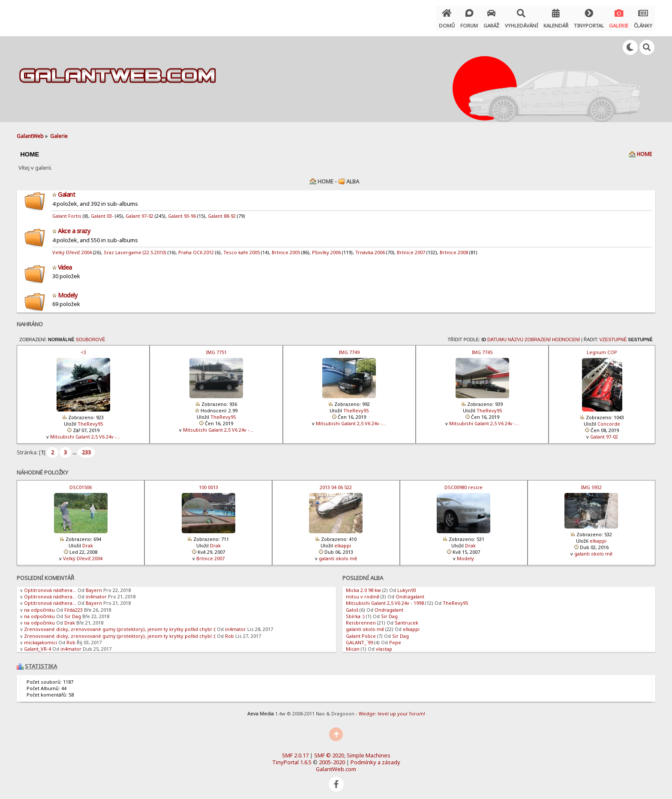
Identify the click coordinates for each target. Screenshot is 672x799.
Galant (66, 191)
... (75, 448)
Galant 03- (102, 212)
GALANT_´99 (359, 639)
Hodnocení (566, 336)
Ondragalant (410, 593)
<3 (83, 349)
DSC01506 (81, 484)
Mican (353, 645)
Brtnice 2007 (411, 248)
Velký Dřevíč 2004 (72, 248)
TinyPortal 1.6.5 (292, 759)
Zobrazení (538, 336)
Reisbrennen (361, 619)
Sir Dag (73, 613)
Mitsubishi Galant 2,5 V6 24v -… (85, 433)
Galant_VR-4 (37, 645)
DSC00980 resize (463, 484)
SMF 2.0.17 (295, 752)
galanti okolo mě (338, 555)
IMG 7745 (482, 349)
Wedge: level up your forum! (392, 710)
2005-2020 (332, 759)
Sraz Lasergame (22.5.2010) (135, 248)
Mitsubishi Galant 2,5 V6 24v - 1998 (385, 599)
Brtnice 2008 (454, 248)
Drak (88, 542)
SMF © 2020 (329, 752)
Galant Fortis (67, 212)
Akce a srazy (74, 227)
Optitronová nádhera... (50, 587)
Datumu (497, 336)
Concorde (609, 420)
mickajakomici (40, 639)
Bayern (94, 587)
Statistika (41, 663)
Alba (353, 178)
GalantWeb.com (336, 766)
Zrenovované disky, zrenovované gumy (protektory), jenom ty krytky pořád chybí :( (120, 626)
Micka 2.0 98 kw (363, 587)
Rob (229, 632)
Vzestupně (613, 336)
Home (644, 151)
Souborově (91, 336)
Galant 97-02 (139, 212)
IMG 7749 (349, 349)
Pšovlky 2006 (326, 248)
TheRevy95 (90, 420)
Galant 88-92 (222, 212)
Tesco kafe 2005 (241, 248)
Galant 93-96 (182, 212)
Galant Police (361, 632)
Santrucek (406, 619)
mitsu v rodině (363, 593)
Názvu (516, 336)
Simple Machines (369, 752)
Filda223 (73, 606)
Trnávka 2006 (370, 248)
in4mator (96, 593)
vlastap (384, 645)
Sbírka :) (355, 613)
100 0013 (208, 484)
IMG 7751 (216, 349)
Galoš (352, 606)
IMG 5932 (591, 484)
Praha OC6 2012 (196, 248)
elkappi (343, 542)
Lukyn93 (407, 587)
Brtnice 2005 (286, 248)
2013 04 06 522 (336, 484)
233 (86, 449)
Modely (67, 291)
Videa (65, 263)
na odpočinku (39, 606)
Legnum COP (602, 349)
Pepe (395, 639)
